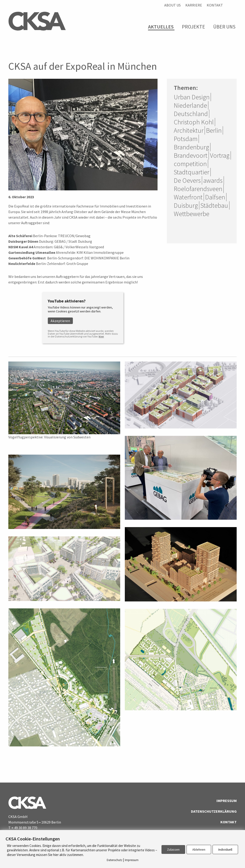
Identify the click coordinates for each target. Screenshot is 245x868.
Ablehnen (199, 849)
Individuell (225, 849)
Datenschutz (114, 860)
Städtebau (214, 205)
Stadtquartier (192, 172)
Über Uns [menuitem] (224, 27)
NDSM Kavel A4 (21, 247)
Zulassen (173, 849)
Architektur (189, 130)
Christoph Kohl (194, 122)
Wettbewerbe (192, 214)
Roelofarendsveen (198, 189)
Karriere (194, 5)
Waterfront (188, 197)
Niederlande (190, 105)
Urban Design (192, 97)
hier (101, 336)
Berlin (214, 130)
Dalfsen (215, 197)
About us (172, 5)
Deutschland (191, 114)
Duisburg (186, 205)
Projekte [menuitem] (193, 27)
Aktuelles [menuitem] (161, 27)
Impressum (227, 801)
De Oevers (187, 180)
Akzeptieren (60, 321)
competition (190, 164)
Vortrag (220, 155)
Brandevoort (191, 155)
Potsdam (186, 139)
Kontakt (215, 5)
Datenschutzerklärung (214, 811)
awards (213, 180)
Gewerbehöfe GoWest (27, 258)
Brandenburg (191, 147)
